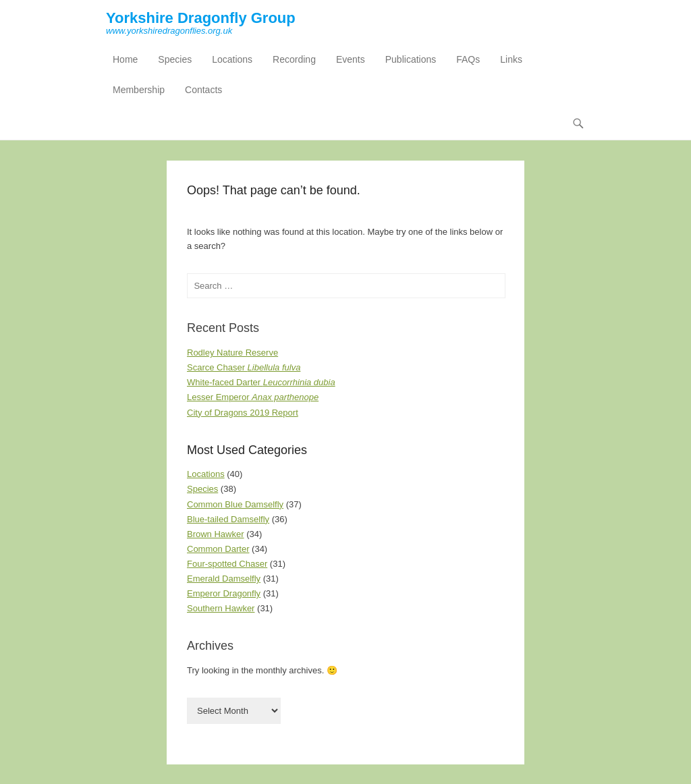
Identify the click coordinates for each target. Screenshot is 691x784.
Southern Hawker (221, 608)
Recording (294, 59)
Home (125, 59)
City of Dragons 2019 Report (243, 413)
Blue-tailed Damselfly (228, 519)
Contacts (203, 90)
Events (351, 59)
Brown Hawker (216, 534)
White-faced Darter (261, 382)
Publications (411, 59)
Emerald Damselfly (224, 579)
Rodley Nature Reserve (232, 353)
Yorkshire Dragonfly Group (201, 18)
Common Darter (218, 549)
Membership (139, 90)
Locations (232, 59)
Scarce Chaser (244, 367)
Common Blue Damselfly (235, 504)
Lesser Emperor (253, 397)
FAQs (468, 59)
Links (511, 59)
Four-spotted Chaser (227, 564)
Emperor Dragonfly (224, 593)
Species (175, 59)
